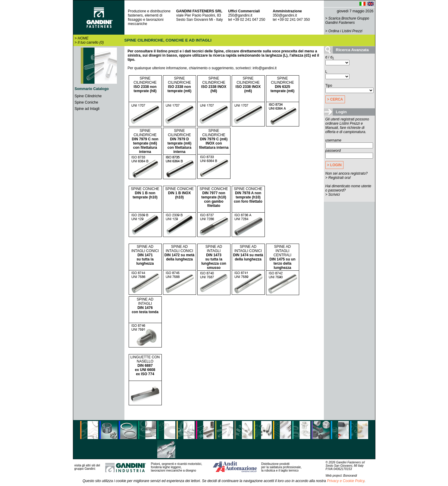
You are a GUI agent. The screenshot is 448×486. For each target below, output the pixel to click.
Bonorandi (350, 476)
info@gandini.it (265, 68)
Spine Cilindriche (88, 96)
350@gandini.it (285, 15)
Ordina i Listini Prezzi (345, 31)
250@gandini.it (240, 15)
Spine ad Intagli (87, 109)
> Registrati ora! (338, 178)
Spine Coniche (86, 102)
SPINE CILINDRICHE (145, 85)
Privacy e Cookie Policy (346, 481)
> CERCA (335, 99)
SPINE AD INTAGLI (214, 257)
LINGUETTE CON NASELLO (145, 366)
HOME (83, 38)
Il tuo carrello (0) (91, 42)
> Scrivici (333, 195)
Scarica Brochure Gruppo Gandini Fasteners (347, 20)
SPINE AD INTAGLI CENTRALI (282, 257)
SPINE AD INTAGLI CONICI (145, 255)
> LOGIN (334, 165)
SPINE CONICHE (145, 193)
